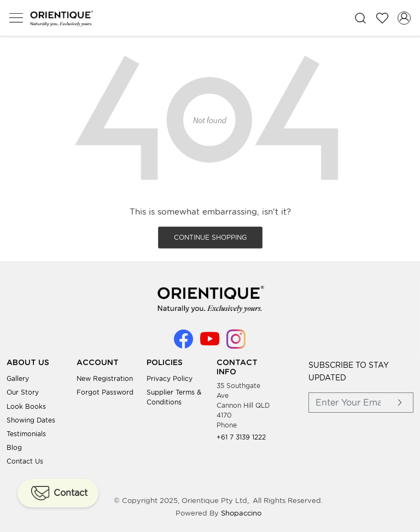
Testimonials (26, 434)
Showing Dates (31, 420)
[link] (360, 18)
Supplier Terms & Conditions (174, 397)
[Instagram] (236, 344)
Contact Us (25, 461)
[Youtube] (210, 344)
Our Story (23, 392)
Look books (26, 406)
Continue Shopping (210, 237)
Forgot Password (105, 392)
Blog (14, 447)
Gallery (18, 378)
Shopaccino (241, 513)
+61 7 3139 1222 (241, 437)
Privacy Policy (170, 378)
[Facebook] (183, 344)
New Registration (105, 378)
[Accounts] (404, 18)
